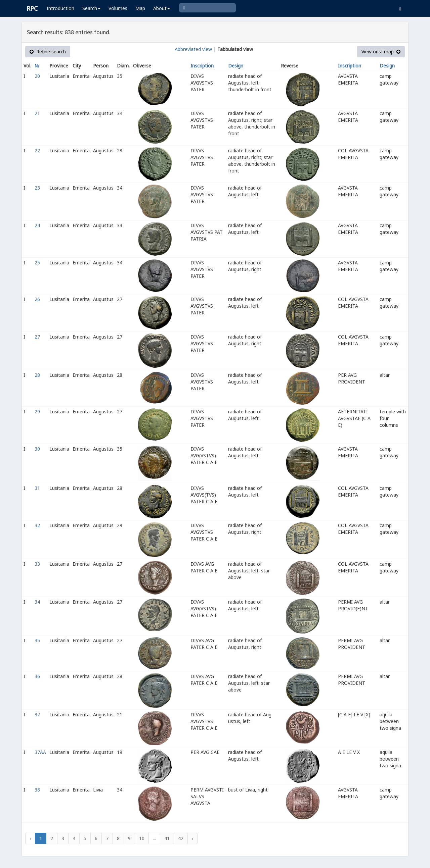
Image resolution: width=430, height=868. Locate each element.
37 (37, 714)
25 (37, 263)
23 (37, 188)
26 (37, 299)
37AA (40, 752)
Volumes (118, 8)
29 (37, 412)
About (162, 8)
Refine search (48, 52)
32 (37, 525)
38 (37, 790)
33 (37, 564)
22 (37, 150)
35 (37, 640)
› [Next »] (192, 838)
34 (37, 602)
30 (37, 449)
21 (37, 113)
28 (37, 375)
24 (37, 225)
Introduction (60, 8)
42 (181, 838)
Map (140, 8)
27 (37, 337)
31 (37, 488)
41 (167, 838)
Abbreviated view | (195, 49)
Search (91, 8)
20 (37, 76)
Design (236, 66)
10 (142, 838)
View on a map (381, 52)
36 (37, 676)
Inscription (202, 66)
